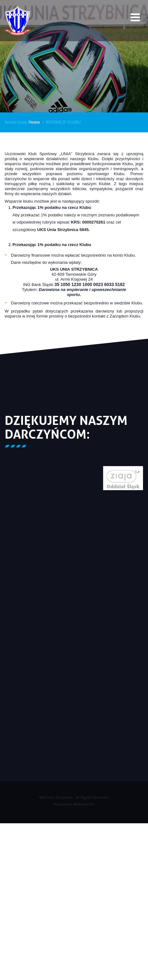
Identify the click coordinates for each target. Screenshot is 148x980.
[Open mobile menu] (135, 18)
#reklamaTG (84, 804)
